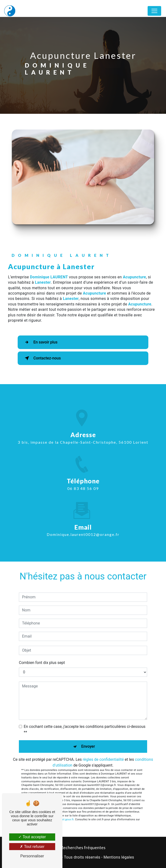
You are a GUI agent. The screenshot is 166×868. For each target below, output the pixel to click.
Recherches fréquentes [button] (83, 848)
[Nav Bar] (154, 11)
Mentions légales (119, 857)
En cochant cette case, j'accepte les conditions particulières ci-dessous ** (85, 729)
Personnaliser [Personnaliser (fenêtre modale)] (32, 856)
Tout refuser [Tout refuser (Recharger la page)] (32, 847)
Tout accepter (32, 837)
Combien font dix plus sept (42, 663)
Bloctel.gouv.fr (65, 819)
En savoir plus (40, 342)
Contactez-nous (42, 358)
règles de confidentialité (103, 759)
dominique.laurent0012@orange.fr (83, 530)
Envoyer (88, 746)
